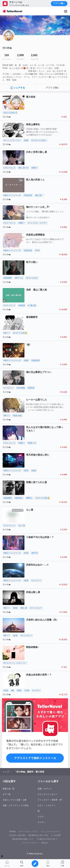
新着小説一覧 (9, 789)
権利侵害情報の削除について (23, 839)
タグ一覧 (7, 794)
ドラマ (41, 817)
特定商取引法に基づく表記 (38, 835)
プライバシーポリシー (30, 843)
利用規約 (13, 831)
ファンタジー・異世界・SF (50, 800)
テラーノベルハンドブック (28, 831)
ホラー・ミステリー (47, 805)
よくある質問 (56, 835)
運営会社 (45, 843)
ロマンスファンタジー (48, 794)
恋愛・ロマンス (45, 789)
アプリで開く (59, 3)
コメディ (42, 822)
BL (39, 811)
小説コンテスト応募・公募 (15, 800)
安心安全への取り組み (17, 835)
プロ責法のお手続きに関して (47, 839)
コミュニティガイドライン (51, 831)
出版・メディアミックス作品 (16, 805)
